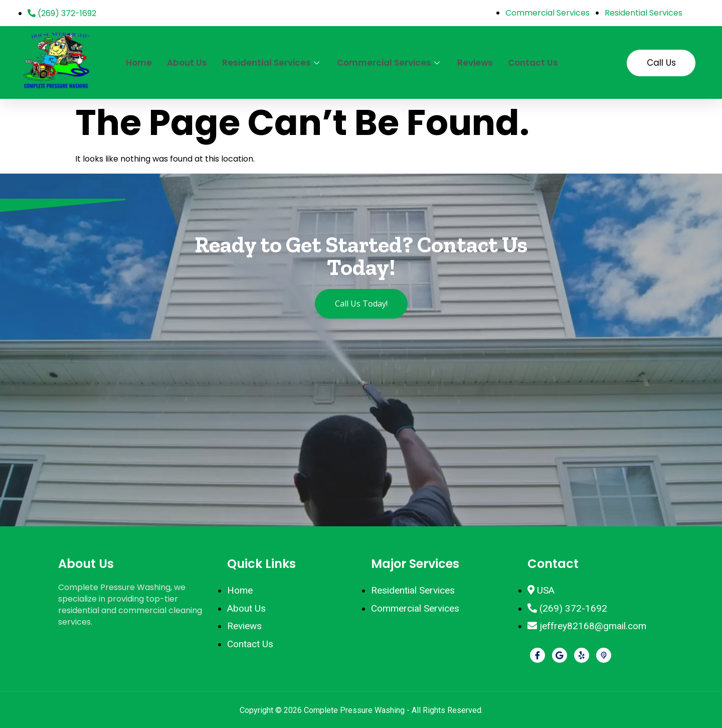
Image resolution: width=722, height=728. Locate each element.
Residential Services (272, 63)
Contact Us (533, 63)
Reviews (475, 63)
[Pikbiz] (604, 655)
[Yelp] (582, 655)
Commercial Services (390, 63)
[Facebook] (537, 655)
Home (139, 63)
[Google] (560, 655)
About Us (187, 63)
